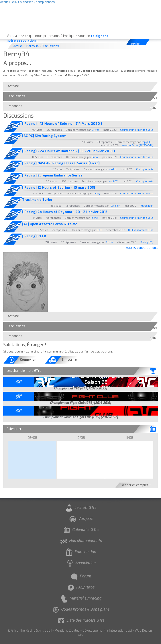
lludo (95, 157)
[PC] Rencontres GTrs (141, 230)
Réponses (16, 107)
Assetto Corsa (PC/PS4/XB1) (138, 145)
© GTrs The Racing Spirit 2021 (30, 631)
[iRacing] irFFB (34, 236)
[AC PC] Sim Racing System (44, 136)
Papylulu (146, 142)
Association (81, 563)
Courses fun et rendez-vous (137, 130)
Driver (95, 130)
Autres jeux (146, 206)
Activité (13, 86)
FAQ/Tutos (80, 587)
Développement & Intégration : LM (107, 631)
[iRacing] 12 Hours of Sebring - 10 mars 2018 (59, 188)
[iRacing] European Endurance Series (52, 175)
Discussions (18, 97)
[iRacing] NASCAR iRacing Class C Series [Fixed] (61, 163)
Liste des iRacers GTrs (80, 620)
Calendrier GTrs (80, 530)
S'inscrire (69, 360)
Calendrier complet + (136, 485)
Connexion (134, 44)
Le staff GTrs (80, 507)
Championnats (145, 169)
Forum (80, 576)
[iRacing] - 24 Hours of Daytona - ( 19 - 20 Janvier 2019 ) (69, 151)
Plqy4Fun (115, 206)
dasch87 (113, 181)
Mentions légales (67, 631)
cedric (113, 169)
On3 (99, 230)
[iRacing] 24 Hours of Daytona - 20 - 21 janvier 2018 (65, 212)
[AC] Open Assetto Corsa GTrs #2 (50, 224)
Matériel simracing (81, 598)
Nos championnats (81, 541)
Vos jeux (81, 518)
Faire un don (80, 552)
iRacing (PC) (146, 242)
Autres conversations (142, 248)
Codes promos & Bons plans (80, 609)
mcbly (96, 194)
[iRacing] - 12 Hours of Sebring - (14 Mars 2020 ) (62, 124)
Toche (94, 218)
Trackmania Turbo (37, 200)
